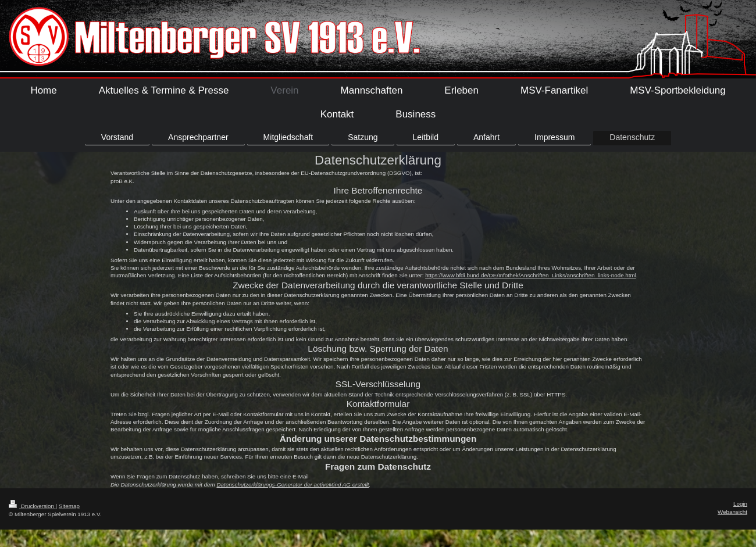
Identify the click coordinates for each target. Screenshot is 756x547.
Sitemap (69, 506)
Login (740, 504)
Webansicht (732, 512)
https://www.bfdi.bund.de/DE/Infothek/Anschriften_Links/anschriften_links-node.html (531, 275)
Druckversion (32, 506)
